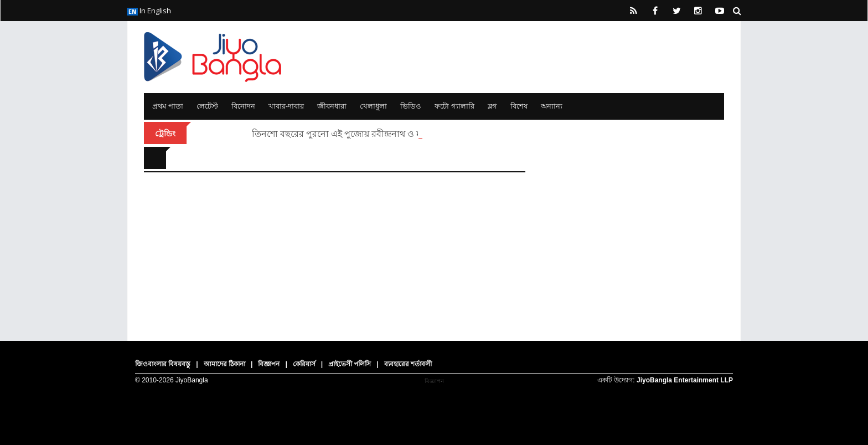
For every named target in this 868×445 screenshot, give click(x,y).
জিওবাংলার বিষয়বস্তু (163, 364)
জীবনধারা (332, 106)
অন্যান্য (552, 106)
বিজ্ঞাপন (269, 364)
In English (149, 11)
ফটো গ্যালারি (454, 106)
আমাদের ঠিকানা (224, 364)
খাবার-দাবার (286, 106)
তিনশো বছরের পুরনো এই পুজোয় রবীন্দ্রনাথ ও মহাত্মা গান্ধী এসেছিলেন (377, 134)
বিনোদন (243, 106)
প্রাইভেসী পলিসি (350, 364)
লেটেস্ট (207, 106)
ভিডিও (411, 106)
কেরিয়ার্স (304, 364)
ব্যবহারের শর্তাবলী (408, 364)
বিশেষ (519, 106)
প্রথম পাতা (168, 106)
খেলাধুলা (373, 106)
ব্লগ (492, 106)
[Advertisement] (633, 216)
